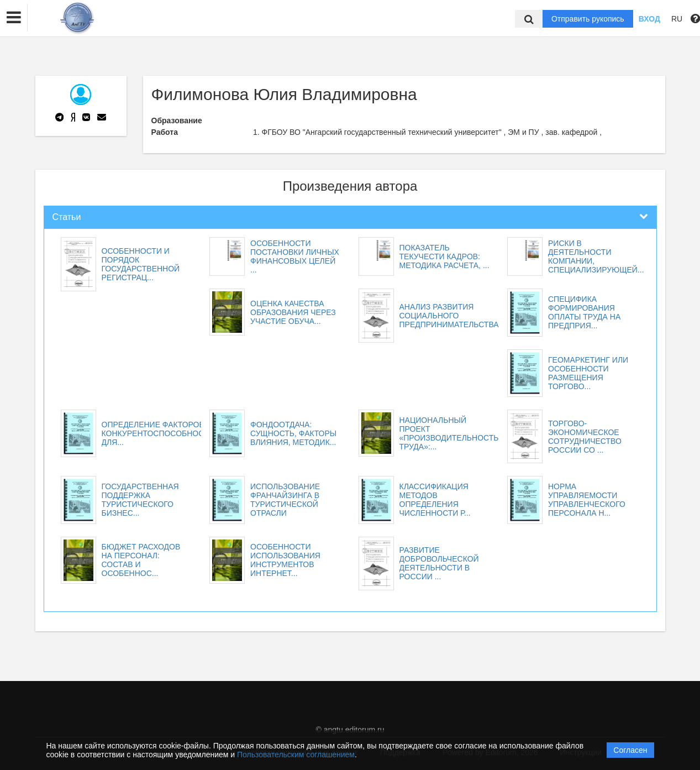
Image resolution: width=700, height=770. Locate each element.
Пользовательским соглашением (296, 755)
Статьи (67, 217)
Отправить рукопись (588, 19)
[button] (14, 18)
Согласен (630, 750)
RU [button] (677, 19)
